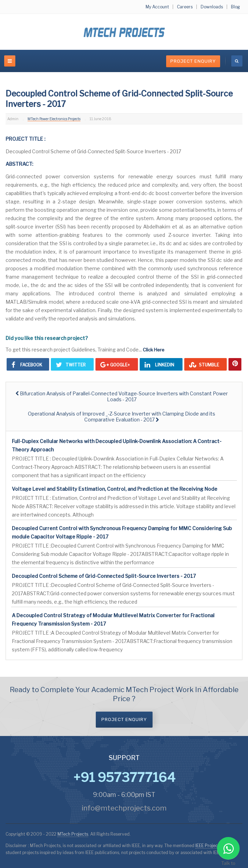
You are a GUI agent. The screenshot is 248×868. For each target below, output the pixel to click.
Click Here (154, 350)
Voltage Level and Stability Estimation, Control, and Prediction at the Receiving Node (115, 489)
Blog (235, 7)
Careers (185, 7)
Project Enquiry (193, 61)
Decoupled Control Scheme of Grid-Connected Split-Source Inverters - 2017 (104, 576)
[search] (237, 61)
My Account (157, 7)
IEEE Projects (209, 846)
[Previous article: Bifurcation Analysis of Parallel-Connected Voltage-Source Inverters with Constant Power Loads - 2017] (122, 396)
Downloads (212, 7)
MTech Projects (73, 834)
